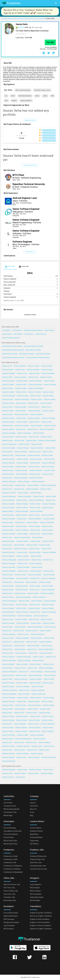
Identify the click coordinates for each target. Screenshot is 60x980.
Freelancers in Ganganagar (9, 564)
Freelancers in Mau (46, 549)
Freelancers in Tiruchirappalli (46, 429)
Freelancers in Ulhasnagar (48, 463)
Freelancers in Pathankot (23, 623)
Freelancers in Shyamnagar (9, 482)
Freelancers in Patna (21, 392)
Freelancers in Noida (7, 377)
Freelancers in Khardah (44, 713)
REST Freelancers (18, 334)
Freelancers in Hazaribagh (24, 660)
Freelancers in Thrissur (36, 399)
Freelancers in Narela (31, 440)
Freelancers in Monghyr (45, 582)
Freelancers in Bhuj (21, 701)
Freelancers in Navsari (50, 627)
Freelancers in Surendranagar (24, 616)
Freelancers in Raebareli (50, 601)
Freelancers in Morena (20, 668)
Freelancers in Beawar (20, 709)
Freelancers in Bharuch (38, 660)
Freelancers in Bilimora (34, 467)
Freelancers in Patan (7, 750)
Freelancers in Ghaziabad (8, 381)
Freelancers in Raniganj (48, 705)
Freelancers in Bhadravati (45, 642)
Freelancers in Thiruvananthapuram (47, 440)
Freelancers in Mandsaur (20, 724)
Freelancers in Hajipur (49, 698)
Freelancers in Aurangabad (9, 433)
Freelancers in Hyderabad (33, 370)
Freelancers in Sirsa (35, 612)
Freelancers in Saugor (34, 549)
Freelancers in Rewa (7, 582)
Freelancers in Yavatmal (8, 716)
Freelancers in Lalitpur (47, 720)
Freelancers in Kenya (7, 773)
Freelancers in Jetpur (37, 746)
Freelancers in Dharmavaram (49, 757)
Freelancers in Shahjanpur (36, 511)
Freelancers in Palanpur (21, 728)
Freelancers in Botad (32, 750)
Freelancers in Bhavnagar (21, 452)
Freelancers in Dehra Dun (36, 459)
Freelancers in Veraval (20, 646)
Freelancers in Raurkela (22, 459)
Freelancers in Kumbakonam (37, 634)
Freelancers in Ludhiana (21, 388)
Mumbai (21, 27)
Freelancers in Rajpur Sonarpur (48, 485)
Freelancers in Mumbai (33, 366)
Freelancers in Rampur (32, 522)
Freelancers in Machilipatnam (9, 601)
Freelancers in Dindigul (34, 526)
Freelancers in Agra (21, 418)
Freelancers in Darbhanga (22, 530)
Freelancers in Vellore (49, 470)
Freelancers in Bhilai (50, 448)
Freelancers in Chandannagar (49, 612)
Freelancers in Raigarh (8, 739)
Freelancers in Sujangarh (8, 608)
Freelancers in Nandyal (36, 638)
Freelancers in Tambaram (8, 623)
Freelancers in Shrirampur (23, 567)
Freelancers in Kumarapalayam (23, 597)
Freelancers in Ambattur (22, 504)
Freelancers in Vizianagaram (41, 616)
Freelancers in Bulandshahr (48, 590)
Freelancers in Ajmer (35, 463)
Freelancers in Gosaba (20, 575)
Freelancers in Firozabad (47, 515)
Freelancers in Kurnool (47, 474)
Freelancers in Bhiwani (37, 601)
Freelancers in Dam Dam (35, 728)
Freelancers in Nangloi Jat (39, 597)
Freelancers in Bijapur (22, 534)
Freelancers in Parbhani (8, 530)
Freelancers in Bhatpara (21, 474)
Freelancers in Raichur (37, 567)
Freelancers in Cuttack (8, 455)
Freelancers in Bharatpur (36, 564)
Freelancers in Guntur (33, 403)
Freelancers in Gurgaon (47, 370)
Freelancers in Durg (7, 545)
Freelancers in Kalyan (46, 422)
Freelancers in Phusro (34, 605)
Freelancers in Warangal (34, 455)
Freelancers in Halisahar (22, 716)
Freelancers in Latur (50, 500)
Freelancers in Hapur (22, 552)
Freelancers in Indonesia (35, 770)
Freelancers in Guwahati (8, 403)
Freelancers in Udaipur (48, 396)
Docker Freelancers (17, 330)
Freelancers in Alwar (35, 530)
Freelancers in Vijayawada (8, 396)
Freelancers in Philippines (47, 773)
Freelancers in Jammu (35, 474)
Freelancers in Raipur (7, 414)
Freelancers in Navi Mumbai (21, 414)
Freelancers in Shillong (47, 701)
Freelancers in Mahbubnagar (9, 694)
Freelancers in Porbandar (8, 687)
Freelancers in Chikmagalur (37, 735)
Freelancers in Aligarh (24, 444)
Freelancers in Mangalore (32, 489)
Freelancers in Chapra (47, 586)
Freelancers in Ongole (20, 627)
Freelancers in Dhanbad (36, 426)
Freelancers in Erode (49, 459)
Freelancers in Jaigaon (21, 653)
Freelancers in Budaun (20, 649)
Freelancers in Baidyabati (8, 757)
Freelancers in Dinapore (35, 664)
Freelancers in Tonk (32, 668)
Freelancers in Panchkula (22, 590)
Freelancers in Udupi (49, 638)
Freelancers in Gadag (46, 646)
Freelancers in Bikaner (21, 411)
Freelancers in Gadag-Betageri (35, 627)
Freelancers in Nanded (47, 455)
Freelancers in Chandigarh (8, 373)
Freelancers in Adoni (7, 646)
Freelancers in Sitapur (19, 642)
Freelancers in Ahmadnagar (24, 496)
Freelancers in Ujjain (7, 478)
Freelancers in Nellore (23, 493)
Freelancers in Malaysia (20, 773)
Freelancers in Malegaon (24, 482)
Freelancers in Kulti (22, 519)
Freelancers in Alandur (38, 657)
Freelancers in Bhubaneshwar (9, 444)
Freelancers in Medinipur (8, 664)
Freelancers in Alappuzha (8, 556)
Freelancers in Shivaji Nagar (24, 433)
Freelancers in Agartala (31, 582)
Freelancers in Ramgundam (21, 478)
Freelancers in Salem (34, 437)
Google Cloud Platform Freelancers (11, 338)
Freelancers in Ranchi (7, 407)
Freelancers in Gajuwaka (22, 541)
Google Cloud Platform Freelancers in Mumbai (38, 358)
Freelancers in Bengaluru (20, 377)
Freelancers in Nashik (22, 422)
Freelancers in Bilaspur (47, 530)
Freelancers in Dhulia (51, 496)
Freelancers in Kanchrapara (38, 690)
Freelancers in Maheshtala (36, 478)
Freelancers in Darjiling (8, 728)
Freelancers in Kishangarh (34, 705)
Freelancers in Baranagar (8, 541)
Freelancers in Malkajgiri (36, 672)
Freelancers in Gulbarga (8, 474)
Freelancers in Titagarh (48, 716)
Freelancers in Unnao (7, 649)
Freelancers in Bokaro (20, 455)
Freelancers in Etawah (48, 541)
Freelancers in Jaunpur (23, 634)
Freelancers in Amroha (46, 619)
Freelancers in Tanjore (47, 526)
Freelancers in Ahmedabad (48, 373)
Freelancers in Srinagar (8, 437)
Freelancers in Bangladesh (9, 770)
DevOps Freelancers (49, 330)
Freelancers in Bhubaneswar (35, 385)
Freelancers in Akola (20, 485)
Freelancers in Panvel (35, 716)
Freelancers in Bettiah (21, 720)
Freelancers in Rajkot (49, 381)
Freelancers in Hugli (34, 619)
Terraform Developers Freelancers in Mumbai (13, 358)
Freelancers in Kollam (38, 496)
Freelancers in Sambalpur (33, 646)
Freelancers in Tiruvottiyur (20, 549)
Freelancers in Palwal (34, 731)
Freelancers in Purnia (7, 593)
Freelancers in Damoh (31, 742)
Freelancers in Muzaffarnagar (36, 500)
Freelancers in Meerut (7, 426)
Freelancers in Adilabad (44, 742)
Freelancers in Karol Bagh (48, 467)
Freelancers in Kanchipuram (34, 575)
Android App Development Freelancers (33, 330)
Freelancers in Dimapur (24, 694)
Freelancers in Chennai (46, 366)
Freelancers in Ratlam (36, 556)
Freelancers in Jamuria (8, 653)
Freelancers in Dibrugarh (21, 731)
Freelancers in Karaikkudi (22, 612)
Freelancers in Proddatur (21, 619)
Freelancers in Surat (33, 377)
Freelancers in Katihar (24, 601)
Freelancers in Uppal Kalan (23, 746)
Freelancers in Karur (36, 560)
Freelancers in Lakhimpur (8, 683)
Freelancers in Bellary (35, 504)
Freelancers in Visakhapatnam (36, 388)
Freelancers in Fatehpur (8, 638)
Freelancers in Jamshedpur (48, 418)
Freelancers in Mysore (46, 437)
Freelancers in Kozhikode (8, 459)
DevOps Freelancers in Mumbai (33, 350)
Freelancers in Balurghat (36, 679)
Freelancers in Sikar (34, 590)
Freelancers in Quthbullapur (9, 571)
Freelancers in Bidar (19, 582)
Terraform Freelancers (41, 334)
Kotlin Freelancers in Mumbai (43, 354)
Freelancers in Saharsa (50, 675)
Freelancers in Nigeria (33, 773)
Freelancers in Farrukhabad (49, 552)
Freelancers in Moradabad (9, 448)
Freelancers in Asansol (8, 470)
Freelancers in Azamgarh (8, 754)
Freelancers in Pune (20, 370)
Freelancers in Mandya (23, 698)
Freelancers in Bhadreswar (9, 735)
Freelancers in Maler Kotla (9, 761)
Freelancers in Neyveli (8, 619)
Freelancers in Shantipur (50, 672)
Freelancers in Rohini (7, 440)
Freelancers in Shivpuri (31, 642)
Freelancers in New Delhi (34, 411)
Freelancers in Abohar (33, 709)
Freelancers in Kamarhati (8, 508)
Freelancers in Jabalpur (8, 411)
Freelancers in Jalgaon (8, 485)
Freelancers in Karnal (23, 571)
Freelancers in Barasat (49, 519)
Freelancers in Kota (46, 407)
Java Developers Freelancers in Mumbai (12, 346)
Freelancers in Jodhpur (22, 396)
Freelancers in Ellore (21, 608)
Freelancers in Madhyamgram (46, 649)
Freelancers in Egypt (22, 770)
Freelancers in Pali (35, 578)
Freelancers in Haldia (18, 631)
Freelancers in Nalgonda (47, 731)
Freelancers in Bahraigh (8, 612)
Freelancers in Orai (33, 653)
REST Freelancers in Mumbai (26, 354)
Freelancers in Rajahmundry (9, 496)
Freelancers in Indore (34, 373)
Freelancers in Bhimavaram (21, 679)
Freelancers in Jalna (7, 537)
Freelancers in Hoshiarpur (46, 653)
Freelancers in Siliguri (21, 467)
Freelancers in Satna (35, 541)
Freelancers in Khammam (32, 631)
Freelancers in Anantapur (22, 556)
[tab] (10, 266)
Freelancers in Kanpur (48, 392)
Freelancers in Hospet (20, 593)
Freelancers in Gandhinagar (47, 593)
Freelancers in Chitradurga (23, 687)
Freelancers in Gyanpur (8, 590)
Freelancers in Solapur (38, 433)
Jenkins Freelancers (7, 334)
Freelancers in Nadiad (35, 586)
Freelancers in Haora (32, 429)
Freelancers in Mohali (7, 399)
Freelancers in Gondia (33, 724)
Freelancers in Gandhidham (22, 638)
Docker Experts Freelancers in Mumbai (33, 346)
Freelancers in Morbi (49, 746)
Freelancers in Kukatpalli (8, 504)
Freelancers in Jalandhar (8, 392)
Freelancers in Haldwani (35, 683)
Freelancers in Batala (7, 679)
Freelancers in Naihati (19, 545)
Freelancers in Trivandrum (34, 392)
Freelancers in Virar (23, 672)
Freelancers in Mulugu (8, 522)
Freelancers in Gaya (7, 489)
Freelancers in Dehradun (20, 407)
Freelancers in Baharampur (9, 616)
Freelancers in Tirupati (32, 545)
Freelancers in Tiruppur (21, 437)
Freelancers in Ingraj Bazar (9, 634)
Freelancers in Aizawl (35, 534)
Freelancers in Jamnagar (21, 470)
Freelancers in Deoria (19, 713)
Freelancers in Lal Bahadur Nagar (22, 537)
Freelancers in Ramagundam (9, 560)
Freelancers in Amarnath (22, 578)
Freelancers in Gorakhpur (8, 422)
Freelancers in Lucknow (46, 377)
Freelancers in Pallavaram (8, 657)
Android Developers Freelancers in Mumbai (13, 350)
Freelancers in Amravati (35, 452)
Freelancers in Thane (21, 385)
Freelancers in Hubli (19, 440)
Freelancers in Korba (19, 489)
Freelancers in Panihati (36, 493)
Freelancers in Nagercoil (36, 571)
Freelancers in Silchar (48, 664)
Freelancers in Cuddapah (8, 720)
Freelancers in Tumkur (34, 515)
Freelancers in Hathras (34, 720)
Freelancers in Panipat (21, 526)
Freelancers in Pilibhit (7, 709)
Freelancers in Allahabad (8, 429)
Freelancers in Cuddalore (49, 623)
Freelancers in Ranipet (47, 534)
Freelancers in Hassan (31, 713)
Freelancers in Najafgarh (34, 418)
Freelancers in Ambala (21, 675)
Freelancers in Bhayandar (8, 463)
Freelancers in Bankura (36, 698)
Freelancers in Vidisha (22, 683)
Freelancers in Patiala (35, 508)
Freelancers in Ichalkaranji (9, 534)
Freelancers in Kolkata (8, 370)
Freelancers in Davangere (38, 482)
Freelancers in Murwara (8, 597)
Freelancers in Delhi (7, 366)
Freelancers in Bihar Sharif (9, 552)
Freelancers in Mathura (22, 508)
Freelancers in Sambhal (33, 593)
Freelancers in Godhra (20, 705)
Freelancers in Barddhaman (35, 519)
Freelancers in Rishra (44, 750)
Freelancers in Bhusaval (34, 608)
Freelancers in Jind (32, 649)
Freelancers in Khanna (20, 750)
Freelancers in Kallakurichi (36, 414)
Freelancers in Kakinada (8, 526)
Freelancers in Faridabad (50, 385)
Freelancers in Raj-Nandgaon (46, 668)
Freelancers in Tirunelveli (8, 418)
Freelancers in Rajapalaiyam (47, 724)
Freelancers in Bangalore (20, 366)
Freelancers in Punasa (22, 500)
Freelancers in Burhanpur (22, 586)
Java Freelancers (6, 330)
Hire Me (50, 42)
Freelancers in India (48, 770)
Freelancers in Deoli (7, 742)
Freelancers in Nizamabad (8, 519)
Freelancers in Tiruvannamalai (9, 690)
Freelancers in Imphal (7, 575)
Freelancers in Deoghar (8, 586)
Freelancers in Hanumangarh (24, 657)
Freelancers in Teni (21, 429)
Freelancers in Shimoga (8, 515)
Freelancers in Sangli (47, 452)
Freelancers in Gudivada (36, 754)
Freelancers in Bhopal (22, 381)
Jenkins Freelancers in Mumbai (10, 354)
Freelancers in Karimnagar (9, 567)
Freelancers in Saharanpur (36, 470)
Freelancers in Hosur (23, 564)
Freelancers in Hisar (20, 522)
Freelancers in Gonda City (8, 701)
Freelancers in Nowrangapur (22, 426)
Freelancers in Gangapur (39, 739)
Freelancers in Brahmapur (22, 511)
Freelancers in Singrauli (21, 605)
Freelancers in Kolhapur (8, 467)
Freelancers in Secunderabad (22, 399)
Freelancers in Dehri (7, 713)
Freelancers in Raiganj (45, 631)
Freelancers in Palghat (8, 705)
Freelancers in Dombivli (50, 426)
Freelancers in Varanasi (48, 411)
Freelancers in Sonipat (44, 545)
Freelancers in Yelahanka (22, 754)
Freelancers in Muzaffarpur (49, 504)
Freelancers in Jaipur (22, 373)
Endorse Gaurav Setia (30, 165)
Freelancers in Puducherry (37, 448)
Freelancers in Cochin (35, 396)
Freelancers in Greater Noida (47, 522)
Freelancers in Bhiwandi (23, 448)
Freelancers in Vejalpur (23, 735)
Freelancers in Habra (48, 683)
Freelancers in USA (20, 777)
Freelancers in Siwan (19, 742)
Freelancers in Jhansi (46, 489)
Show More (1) (30, 252)
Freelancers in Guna (50, 657)
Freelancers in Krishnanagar (35, 675)
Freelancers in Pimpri (34, 422)
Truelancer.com (35, 977)
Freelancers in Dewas (37, 537)
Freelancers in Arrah (49, 571)
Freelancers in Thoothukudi (9, 493)
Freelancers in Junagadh (48, 605)
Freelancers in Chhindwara (9, 698)
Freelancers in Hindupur (34, 701)
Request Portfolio (30, 120)
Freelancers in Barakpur (8, 675)
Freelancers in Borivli (7, 452)
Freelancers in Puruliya (8, 731)
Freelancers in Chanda (47, 508)
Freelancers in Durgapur (22, 463)
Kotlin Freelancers (29, 334)
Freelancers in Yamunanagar (48, 578)
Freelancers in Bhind (36, 623)
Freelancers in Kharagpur (8, 578)
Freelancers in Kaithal (49, 679)
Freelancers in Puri (7, 631)
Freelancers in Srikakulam (8, 746)
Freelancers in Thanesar (37, 687)
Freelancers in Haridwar (8, 605)
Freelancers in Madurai (50, 399)
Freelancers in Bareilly (36, 444)
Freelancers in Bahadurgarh (9, 660)
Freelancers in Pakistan (8, 777)
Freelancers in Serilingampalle (9, 672)
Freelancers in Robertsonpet (38, 694)
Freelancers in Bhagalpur (8, 500)
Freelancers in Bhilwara (8, 511)
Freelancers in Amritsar (46, 403)
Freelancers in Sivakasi (24, 560)
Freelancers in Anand (24, 690)
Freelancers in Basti (21, 757)
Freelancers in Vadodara (8, 385)
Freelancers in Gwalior (34, 407)
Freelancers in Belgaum (33, 485)
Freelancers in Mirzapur (49, 575)
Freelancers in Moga (45, 709)
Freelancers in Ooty (48, 560)
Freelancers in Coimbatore (36, 381)
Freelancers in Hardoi (48, 728)
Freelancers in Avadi (7, 549)
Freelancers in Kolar (7, 724)
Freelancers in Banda (7, 668)
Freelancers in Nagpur (8, 388)
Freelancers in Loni (7, 642)
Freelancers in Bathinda (35, 552)
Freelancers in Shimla (7, 627)
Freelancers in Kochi (21, 403)
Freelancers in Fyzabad (22, 664)
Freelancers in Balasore (34, 757)
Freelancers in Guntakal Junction (23, 739)
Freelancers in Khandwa (48, 608)
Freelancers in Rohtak (21, 515)
